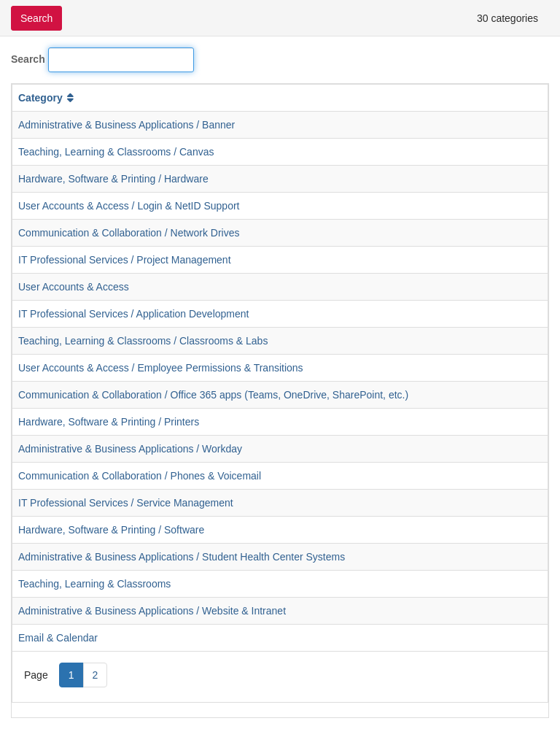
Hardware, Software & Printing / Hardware (113, 179)
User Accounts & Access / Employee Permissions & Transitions (161, 368)
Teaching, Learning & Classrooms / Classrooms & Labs (143, 341)
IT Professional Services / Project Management (125, 260)
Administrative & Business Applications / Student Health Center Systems (182, 557)
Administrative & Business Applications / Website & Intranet (152, 611)
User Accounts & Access (74, 287)
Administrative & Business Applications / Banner (127, 125)
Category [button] (47, 98)
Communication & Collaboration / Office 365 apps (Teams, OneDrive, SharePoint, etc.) (213, 395)
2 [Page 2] (96, 675)
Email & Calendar (58, 638)
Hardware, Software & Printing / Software (111, 530)
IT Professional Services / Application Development (133, 314)
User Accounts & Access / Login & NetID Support (129, 206)
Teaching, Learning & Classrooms (94, 584)
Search (28, 59)
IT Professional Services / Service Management (126, 503)
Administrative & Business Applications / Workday (130, 449)
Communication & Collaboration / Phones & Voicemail (140, 476)
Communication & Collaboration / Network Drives (129, 233)
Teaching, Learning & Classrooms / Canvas (116, 152)
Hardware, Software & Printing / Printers (109, 422)
